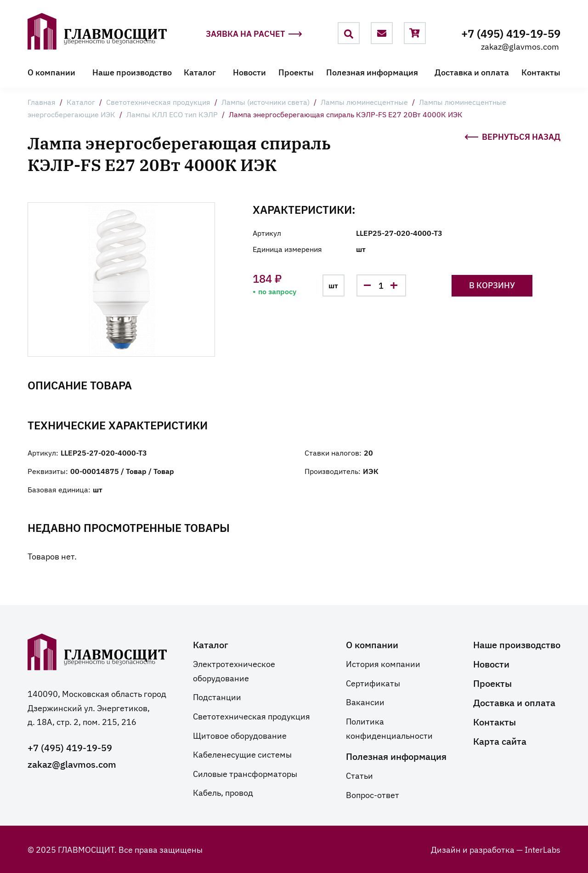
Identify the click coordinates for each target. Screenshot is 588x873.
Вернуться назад (512, 136)
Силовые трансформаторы (245, 773)
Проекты (296, 72)
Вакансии (365, 702)
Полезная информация (372, 72)
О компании (51, 72)
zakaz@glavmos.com (520, 46)
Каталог (200, 72)
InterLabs (543, 849)
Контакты (541, 72)
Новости (249, 72)
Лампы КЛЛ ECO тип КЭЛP (172, 114)
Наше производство (132, 72)
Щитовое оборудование (240, 735)
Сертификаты (373, 683)
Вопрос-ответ (373, 794)
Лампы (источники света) (266, 102)
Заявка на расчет (254, 34)
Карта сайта (500, 741)
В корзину (492, 285)
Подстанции (217, 696)
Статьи (359, 775)
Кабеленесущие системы (242, 754)
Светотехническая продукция (158, 102)
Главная (42, 102)
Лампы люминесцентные (364, 102)
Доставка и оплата (472, 72)
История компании (383, 663)
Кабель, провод (223, 792)
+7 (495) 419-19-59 (511, 33)
